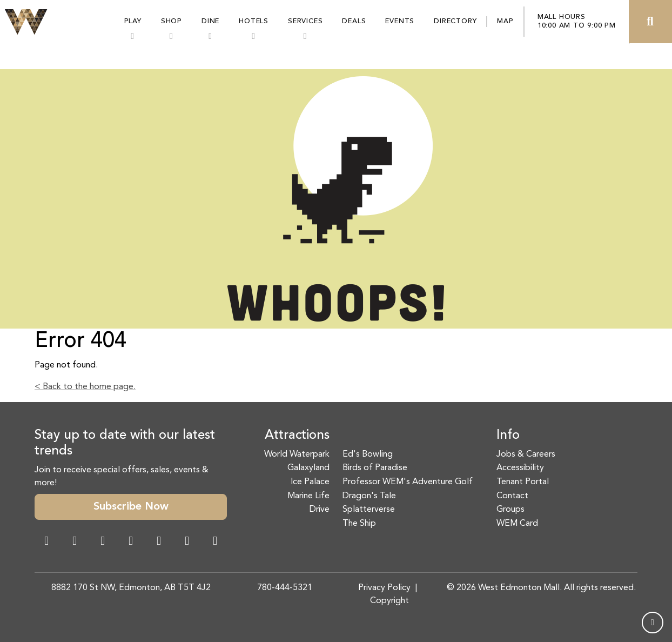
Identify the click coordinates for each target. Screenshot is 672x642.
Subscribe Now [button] (131, 507)
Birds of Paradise (375, 468)
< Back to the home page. (85, 387)
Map (505, 21)
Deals (354, 21)
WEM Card (517, 524)
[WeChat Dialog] (159, 542)
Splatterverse (369, 510)
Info (508, 436)
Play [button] (133, 21)
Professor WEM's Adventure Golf (408, 482)
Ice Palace (310, 482)
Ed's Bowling (368, 454)
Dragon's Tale (369, 496)
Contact (512, 496)
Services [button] (305, 21)
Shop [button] (172, 21)
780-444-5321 (285, 588)
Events (400, 21)
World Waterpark (297, 454)
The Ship (359, 524)
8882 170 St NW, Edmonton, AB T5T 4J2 (131, 588)
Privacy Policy (384, 588)
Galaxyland (308, 468)
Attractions (297, 436)
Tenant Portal (523, 482)
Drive (320, 510)
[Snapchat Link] (103, 542)
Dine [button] (210, 21)
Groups (510, 510)
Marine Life (308, 496)
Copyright (389, 601)
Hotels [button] (254, 21)
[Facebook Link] (46, 542)
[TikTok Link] (187, 542)
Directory (455, 21)
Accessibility (520, 468)
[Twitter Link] (131, 542)
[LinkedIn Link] (215, 542)
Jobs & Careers (526, 454)
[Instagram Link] (75, 542)
